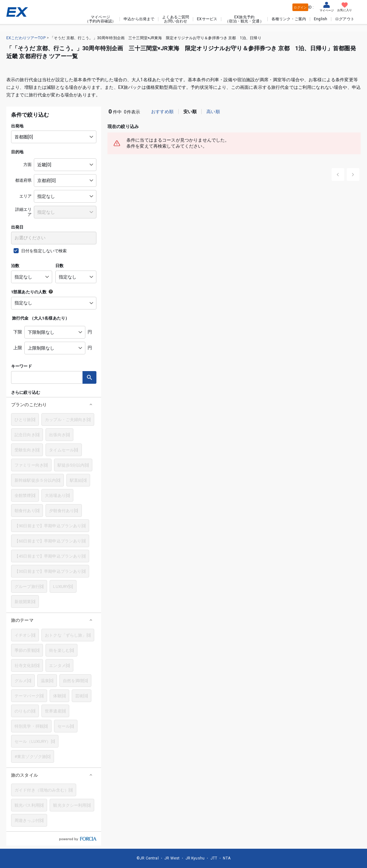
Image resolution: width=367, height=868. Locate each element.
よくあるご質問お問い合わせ (176, 19)
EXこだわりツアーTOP (26, 38)
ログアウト (345, 19)
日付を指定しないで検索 (44, 251)
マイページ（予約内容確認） (100, 19)
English (321, 19)
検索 (89, 377)
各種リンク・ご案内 (289, 19)
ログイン (300, 7)
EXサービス (207, 19)
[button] (54, 404)
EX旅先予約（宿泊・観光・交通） (244, 19)
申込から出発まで (139, 19)
